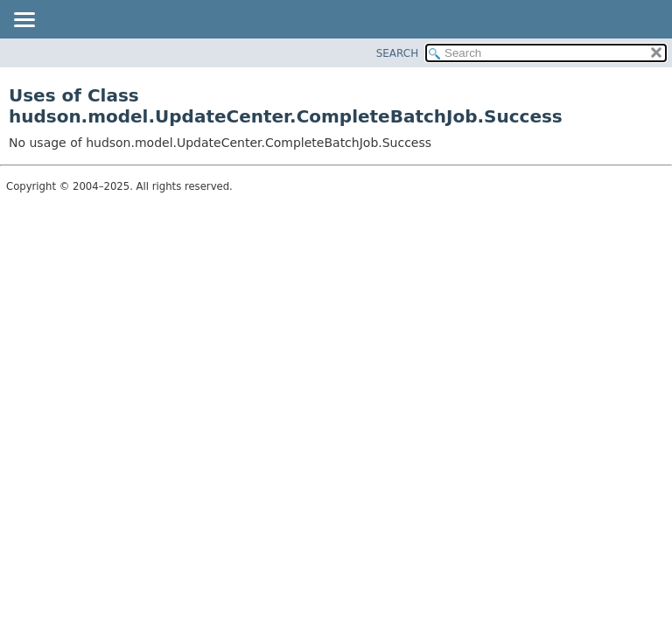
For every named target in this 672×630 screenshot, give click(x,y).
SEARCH (398, 53)
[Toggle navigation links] (24, 21)
